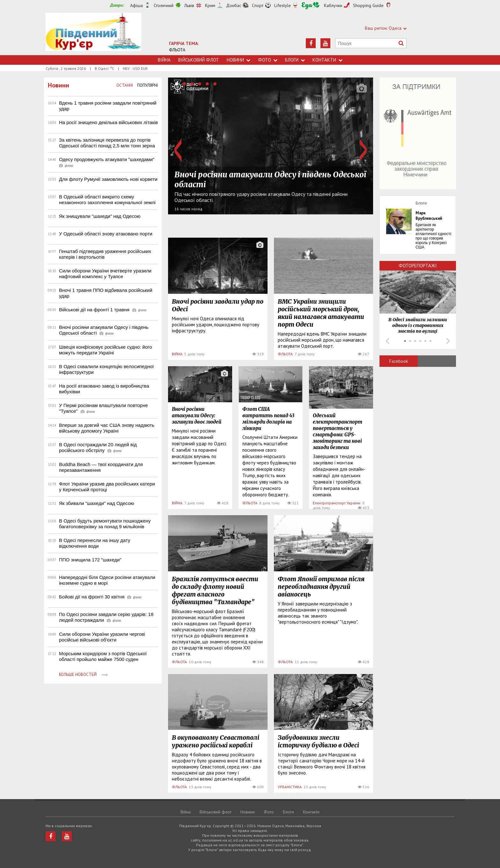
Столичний (164, 5)
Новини (239, 60)
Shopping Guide (368, 5)
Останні (125, 85)
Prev (178, 150)
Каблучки (333, 5)
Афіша (136, 5)
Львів (189, 5)
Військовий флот (199, 60)
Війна (164, 60)
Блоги (295, 60)
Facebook (399, 361)
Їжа (311, 6)
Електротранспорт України (337, 503)
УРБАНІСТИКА (290, 787)
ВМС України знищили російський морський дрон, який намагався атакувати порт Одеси (321, 313)
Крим (210, 5)
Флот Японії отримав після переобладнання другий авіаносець (321, 587)
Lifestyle (283, 5)
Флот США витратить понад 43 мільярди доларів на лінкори (268, 419)
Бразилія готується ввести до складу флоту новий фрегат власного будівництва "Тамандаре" (215, 590)
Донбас (234, 5)
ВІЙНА (177, 354)
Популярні (147, 85)
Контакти (327, 60)
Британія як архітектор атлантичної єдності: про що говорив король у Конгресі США (434, 236)
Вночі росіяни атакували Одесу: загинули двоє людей (197, 415)
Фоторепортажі (418, 266)
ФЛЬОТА (177, 50)
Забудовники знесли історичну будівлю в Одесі (318, 741)
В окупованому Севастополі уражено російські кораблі (216, 741)
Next (363, 150)
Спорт (258, 5)
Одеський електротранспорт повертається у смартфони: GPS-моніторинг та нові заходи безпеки (338, 431)
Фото (268, 60)
